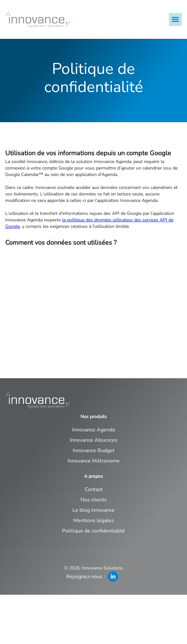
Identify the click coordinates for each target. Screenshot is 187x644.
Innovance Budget (94, 451)
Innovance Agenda (93, 430)
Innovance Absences (94, 440)
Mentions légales (94, 521)
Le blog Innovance (93, 510)
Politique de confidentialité (93, 531)
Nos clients (94, 500)
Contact (94, 489)
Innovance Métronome (94, 461)
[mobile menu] (175, 19)
